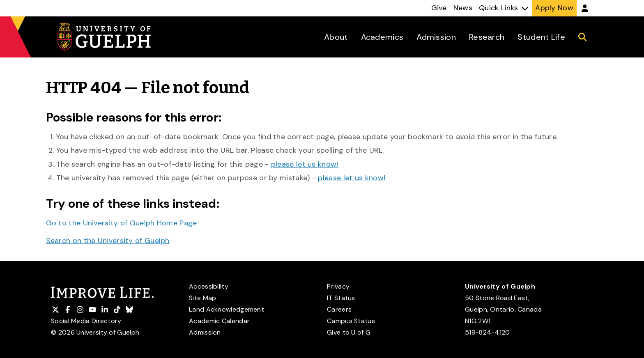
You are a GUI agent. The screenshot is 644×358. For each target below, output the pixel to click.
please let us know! (305, 164)
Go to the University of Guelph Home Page (122, 223)
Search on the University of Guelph (108, 241)
